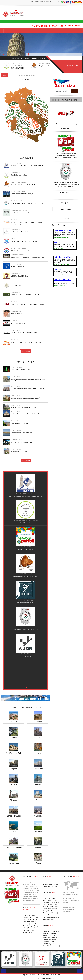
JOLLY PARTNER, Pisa (18, 267)
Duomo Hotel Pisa (48, 919)
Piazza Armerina (21, 182)
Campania (38, 737)
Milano (56, 884)
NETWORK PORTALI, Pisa (28, 550)
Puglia (38, 800)
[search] (61, 91)
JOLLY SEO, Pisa (28, 656)
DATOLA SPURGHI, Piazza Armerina (22, 251)
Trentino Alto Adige (14, 847)
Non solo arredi (54, 946)
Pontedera (21, 255)
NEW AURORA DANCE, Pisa (20, 232)
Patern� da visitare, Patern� (20, 423)
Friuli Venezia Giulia (14, 753)
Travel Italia (52, 935)
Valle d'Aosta (14, 863)
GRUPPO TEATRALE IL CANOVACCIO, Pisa (25, 333)
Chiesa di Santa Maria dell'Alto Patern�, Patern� (26, 398)
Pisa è (48, 917)
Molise (14, 784)
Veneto (38, 863)
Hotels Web (47, 931)
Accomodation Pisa (52, 913)
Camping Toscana (48, 940)
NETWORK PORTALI (48, 979)
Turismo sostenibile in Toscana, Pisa (21, 433)
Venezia (45, 884)
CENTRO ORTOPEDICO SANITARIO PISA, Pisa (26, 295)
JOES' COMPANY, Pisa (18, 323)
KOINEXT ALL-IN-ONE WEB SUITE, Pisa (28, 630)
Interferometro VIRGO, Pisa (19, 452)
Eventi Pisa (54, 900)
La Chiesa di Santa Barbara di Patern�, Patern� (25, 414)
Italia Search (77, 22)
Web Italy (54, 938)
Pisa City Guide (51, 898)
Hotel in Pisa (47, 909)
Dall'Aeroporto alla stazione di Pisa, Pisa (23, 442)
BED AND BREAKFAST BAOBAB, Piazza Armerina (27, 342)
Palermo (51, 884)
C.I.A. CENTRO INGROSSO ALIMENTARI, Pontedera (27, 304)
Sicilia (14, 832)
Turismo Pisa (54, 905)
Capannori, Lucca (23, 220)
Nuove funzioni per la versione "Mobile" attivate (26, 75)
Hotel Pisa (54, 909)
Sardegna (38, 816)
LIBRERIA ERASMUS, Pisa (19, 276)
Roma (49, 882)
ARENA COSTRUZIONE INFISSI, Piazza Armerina (26, 194)
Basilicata (38, 722)
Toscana (38, 832)
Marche (38, 784)
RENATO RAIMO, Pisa (18, 314)
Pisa (20, 163)
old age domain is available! (43, 2)
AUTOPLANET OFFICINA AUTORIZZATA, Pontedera (27, 257)
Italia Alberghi (47, 938)
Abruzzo (14, 722)
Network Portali (66, 209)
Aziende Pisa (54, 903)
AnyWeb (25, 975)
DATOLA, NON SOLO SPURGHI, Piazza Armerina (26, 241)
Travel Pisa (46, 907)
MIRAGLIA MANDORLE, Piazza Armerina (24, 185)
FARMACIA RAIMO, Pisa (19, 175)
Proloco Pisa (47, 900)
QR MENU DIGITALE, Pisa (28, 603)
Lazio (38, 753)
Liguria (14, 769)
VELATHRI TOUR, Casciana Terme (21, 213)
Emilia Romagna (14, 816)
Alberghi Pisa (47, 911)
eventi (20, 367)
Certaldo (21, 201)
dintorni (19, 377)
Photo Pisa (46, 905)
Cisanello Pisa (55, 917)
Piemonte (14, 800)
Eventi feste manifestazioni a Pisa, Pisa (22, 370)
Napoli (45, 886)
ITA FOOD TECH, (16, 286)
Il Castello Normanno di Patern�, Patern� (24, 408)
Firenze (54, 882)
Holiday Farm (55, 931)
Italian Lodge (47, 933)
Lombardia (38, 769)
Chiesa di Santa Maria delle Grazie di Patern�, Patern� (27, 389)
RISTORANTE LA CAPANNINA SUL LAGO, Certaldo (27, 203)
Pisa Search (54, 907)
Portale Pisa (46, 903)
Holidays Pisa (47, 915)
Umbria (38, 847)
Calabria (14, 737)
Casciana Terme (23, 210)
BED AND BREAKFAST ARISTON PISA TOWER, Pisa (28, 166)
